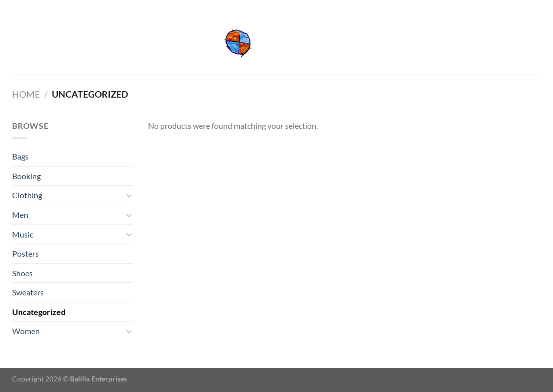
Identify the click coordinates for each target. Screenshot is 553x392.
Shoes (22, 273)
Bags (20, 156)
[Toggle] (129, 195)
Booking (26, 176)
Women (26, 331)
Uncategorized (39, 312)
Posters (25, 253)
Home (26, 94)
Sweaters (28, 292)
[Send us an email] (536, 7)
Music (23, 234)
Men (20, 215)
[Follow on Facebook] (526, 7)
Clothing (27, 195)
